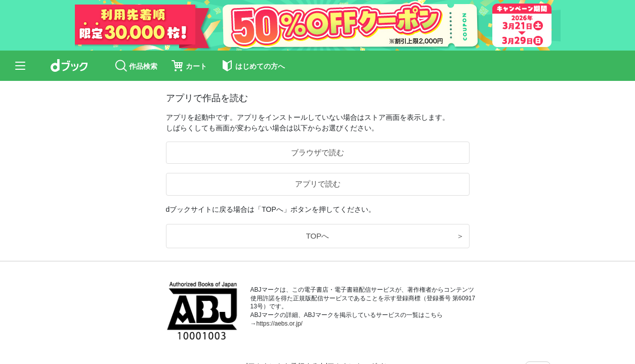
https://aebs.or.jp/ (280, 324)
